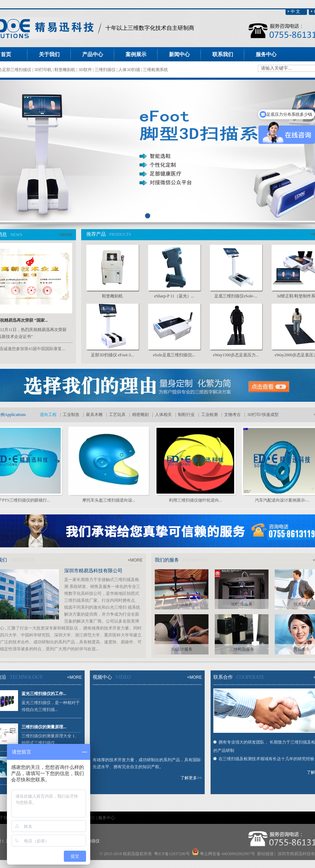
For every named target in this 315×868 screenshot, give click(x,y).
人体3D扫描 (130, 70)
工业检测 (210, 415)
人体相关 (163, 415)
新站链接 (265, 854)
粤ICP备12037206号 (172, 854)
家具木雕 (94, 415)
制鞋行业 (186, 415)
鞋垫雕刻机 (65, 70)
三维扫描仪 (106, 70)
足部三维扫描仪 (17, 70)
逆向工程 (48, 415)
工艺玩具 (117, 415)
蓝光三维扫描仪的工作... (44, 694)
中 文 (295, 11)
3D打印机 (43, 70)
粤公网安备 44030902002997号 (227, 854)
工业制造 (71, 415)
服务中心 (107, 818)
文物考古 (232, 415)
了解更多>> (191, 778)
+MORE (65, 235)
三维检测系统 (155, 70)
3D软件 (86, 70)
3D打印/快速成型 (263, 415)
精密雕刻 (141, 415)
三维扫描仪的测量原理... (44, 727)
